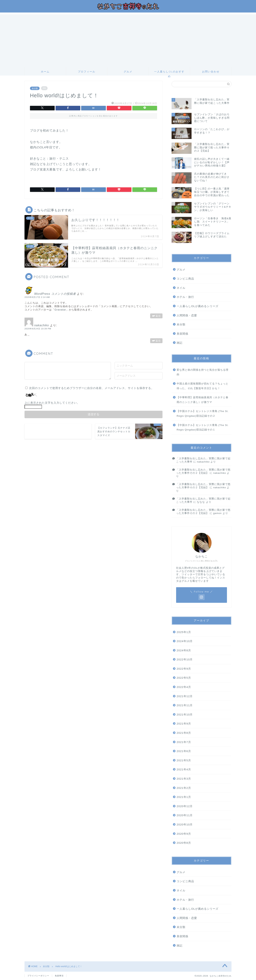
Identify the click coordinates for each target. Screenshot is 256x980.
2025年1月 (184, 632)
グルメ (128, 72)
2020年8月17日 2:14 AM (37, 297)
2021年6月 (184, 751)
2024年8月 (184, 650)
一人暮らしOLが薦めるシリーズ (198, 306)
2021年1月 (184, 797)
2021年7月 (184, 742)
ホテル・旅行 (185, 297)
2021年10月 (185, 714)
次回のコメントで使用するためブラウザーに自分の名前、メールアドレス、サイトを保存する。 (92, 388)
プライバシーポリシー (38, 976)
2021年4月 (184, 769)
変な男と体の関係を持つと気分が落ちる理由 (203, 372)
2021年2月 (184, 788)
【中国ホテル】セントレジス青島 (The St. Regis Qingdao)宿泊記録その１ (203, 427)
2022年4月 (184, 687)
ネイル (181, 288)
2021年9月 (184, 724)
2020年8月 (184, 843)
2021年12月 (185, 696)
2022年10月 (185, 659)
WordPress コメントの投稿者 (55, 294)
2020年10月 (185, 824)
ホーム (45, 72)
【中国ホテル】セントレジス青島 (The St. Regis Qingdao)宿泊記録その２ (203, 414)
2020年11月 (185, 815)
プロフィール (87, 72)
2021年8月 (184, 733)
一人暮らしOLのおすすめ (169, 73)
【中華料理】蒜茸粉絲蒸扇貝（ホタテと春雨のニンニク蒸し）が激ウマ (203, 400)
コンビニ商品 (185, 279)
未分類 (35, 88)
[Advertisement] (128, 40)
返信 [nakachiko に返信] (158, 341)
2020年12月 (185, 806)
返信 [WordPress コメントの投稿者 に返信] (158, 316)
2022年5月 (184, 678)
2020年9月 (184, 834)
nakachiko (41, 325)
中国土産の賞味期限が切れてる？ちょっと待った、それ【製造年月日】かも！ (203, 386)
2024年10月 (185, 641)
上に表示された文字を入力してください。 (52, 403)
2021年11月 (185, 705)
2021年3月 (184, 779)
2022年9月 (184, 669)
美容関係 (182, 334)
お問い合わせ (211, 72)
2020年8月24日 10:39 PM (38, 329)
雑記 (180, 343)
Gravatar (60, 310)
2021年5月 (184, 760)
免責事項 (59, 976)
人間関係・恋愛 (187, 315)
